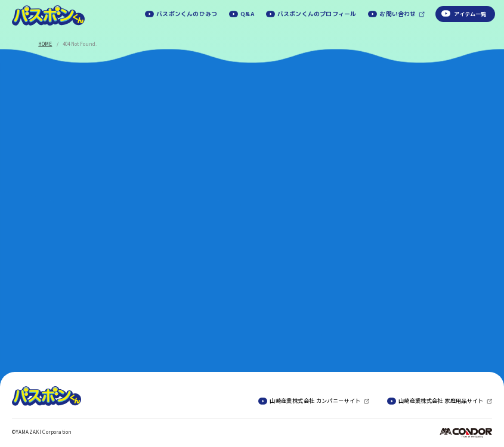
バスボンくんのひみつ (187, 14)
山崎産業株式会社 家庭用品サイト (441, 401)
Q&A (247, 14)
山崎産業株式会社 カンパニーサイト (315, 401)
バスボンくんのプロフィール (317, 14)
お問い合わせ (398, 14)
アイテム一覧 (470, 14)
